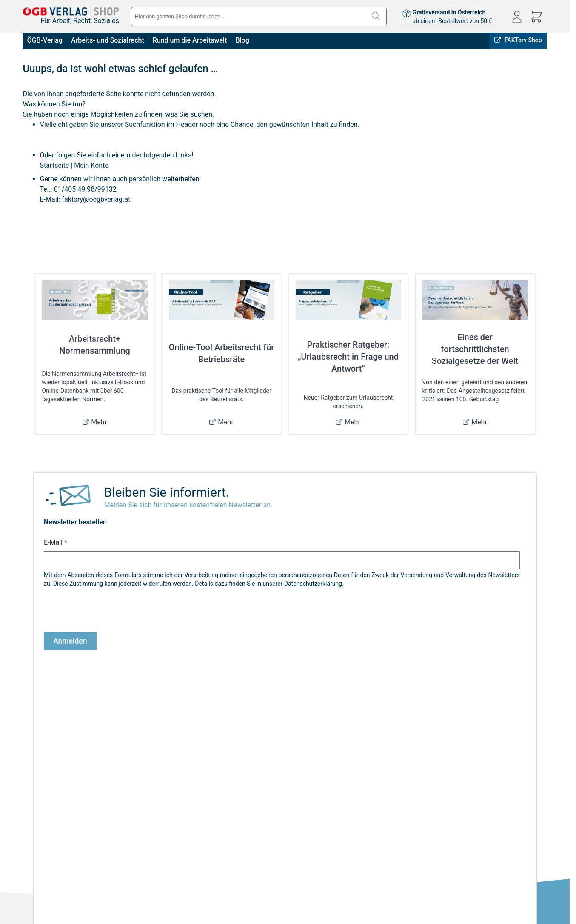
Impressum (38, 778)
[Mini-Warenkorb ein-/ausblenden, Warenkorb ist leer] (536, 17)
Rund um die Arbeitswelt (190, 40)
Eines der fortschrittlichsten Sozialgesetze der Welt (475, 349)
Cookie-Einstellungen (51, 813)
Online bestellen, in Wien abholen (390, 712)
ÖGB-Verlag (45, 40)
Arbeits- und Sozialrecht (108, 40)
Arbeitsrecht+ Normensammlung (94, 345)
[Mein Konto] (517, 17)
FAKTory (459, 712)
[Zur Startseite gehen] (71, 11)
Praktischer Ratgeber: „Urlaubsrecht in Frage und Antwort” (348, 357)
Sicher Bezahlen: (186, 889)
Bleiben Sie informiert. (166, 492)
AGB (29, 766)
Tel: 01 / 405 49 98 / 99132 (499, 801)
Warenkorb (273, 801)
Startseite (55, 165)
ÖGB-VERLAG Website (514, 712)
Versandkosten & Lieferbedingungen (169, 766)
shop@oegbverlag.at (490, 791)
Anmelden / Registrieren (291, 766)
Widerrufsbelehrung (49, 801)
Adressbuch (275, 790)
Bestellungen (276, 778)
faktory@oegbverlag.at (96, 199)
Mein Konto (91, 165)
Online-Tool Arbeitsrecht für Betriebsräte (222, 353)
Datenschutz (40, 790)
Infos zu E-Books (143, 778)
